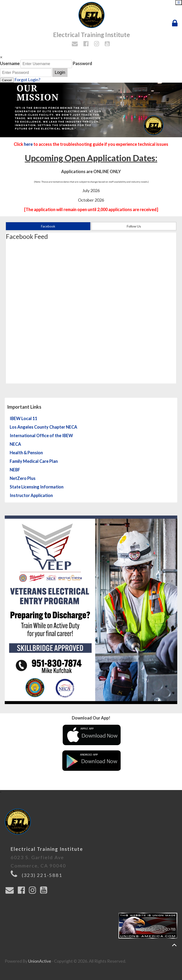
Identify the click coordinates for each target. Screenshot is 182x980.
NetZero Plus (23, 478)
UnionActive (40, 961)
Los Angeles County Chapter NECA (43, 427)
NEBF (15, 470)
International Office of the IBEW (41, 436)
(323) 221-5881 (42, 875)
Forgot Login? (27, 80)
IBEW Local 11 (23, 418)
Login (60, 72)
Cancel (7, 80)
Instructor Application (31, 495)
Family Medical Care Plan (34, 461)
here (29, 144)
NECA (15, 444)
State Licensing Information (37, 487)
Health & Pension (26, 453)
